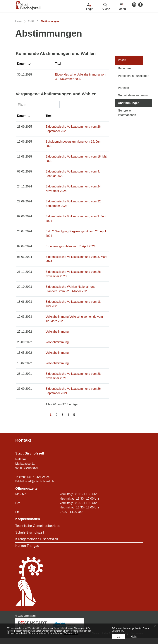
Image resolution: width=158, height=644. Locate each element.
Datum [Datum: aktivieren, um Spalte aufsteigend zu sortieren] (22, 148)
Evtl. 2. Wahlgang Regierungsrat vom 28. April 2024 (70, 251)
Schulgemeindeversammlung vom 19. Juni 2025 (68, 174)
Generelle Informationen (127, 145)
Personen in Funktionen (134, 109)
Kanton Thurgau (27, 552)
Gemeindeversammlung (134, 128)
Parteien (123, 121)
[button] (106, 7)
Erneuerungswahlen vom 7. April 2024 (61, 261)
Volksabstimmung (48, 338)
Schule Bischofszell (30, 539)
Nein (134, 637)
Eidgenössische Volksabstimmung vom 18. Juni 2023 (71, 312)
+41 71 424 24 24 (38, 483)
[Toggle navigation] (122, 7)
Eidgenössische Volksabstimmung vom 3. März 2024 (71, 272)
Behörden (124, 101)
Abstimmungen (135, 135)
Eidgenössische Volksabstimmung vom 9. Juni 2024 (70, 240)
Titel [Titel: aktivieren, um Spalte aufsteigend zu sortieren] (39, 96)
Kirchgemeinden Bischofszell (37, 545)
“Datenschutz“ (71, 633)
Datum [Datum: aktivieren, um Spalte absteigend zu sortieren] (22, 96)
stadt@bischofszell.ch (40, 487)
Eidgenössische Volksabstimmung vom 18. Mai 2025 (71, 185)
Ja (119, 637)
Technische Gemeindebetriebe (38, 532)
